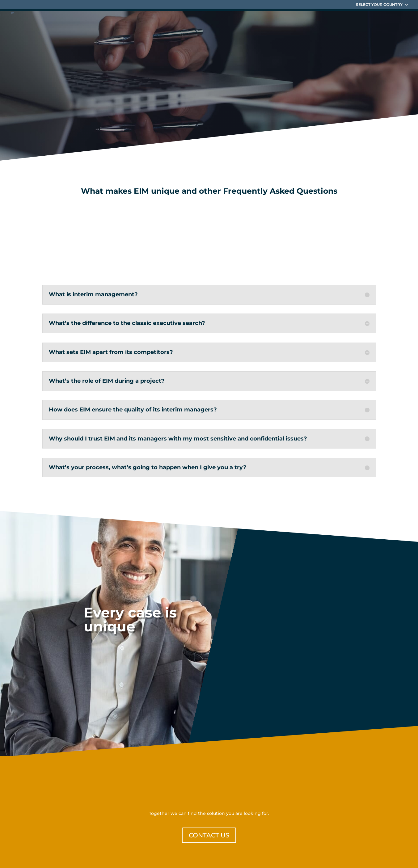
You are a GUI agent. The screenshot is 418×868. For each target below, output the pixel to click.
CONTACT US (209, 835)
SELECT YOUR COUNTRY (379, 5)
